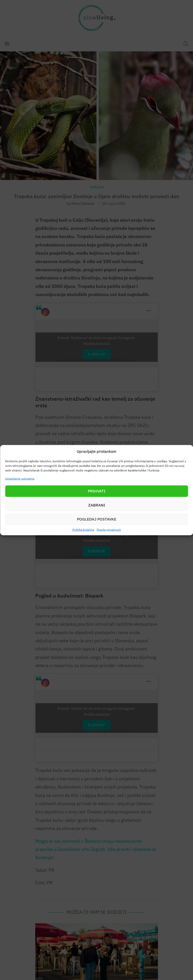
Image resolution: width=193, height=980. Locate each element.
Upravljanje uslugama (20, 478)
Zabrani (97, 505)
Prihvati (97, 491)
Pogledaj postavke (97, 519)
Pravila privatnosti (109, 529)
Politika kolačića (83, 529)
